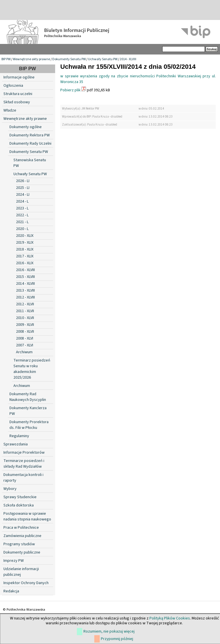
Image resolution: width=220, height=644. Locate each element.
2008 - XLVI (25, 338)
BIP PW (6, 59)
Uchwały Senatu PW (103, 59)
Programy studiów (19, 544)
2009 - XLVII (25, 325)
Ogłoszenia (13, 86)
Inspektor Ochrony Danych (26, 583)
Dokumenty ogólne (26, 127)
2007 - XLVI (25, 345)
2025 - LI (23, 188)
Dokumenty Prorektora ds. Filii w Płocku (29, 425)
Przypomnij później (117, 639)
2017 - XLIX (25, 256)
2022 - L (22, 215)
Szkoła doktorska (19, 505)
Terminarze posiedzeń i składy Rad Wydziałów (24, 464)
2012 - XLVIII (25, 297)
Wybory (10, 489)
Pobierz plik (70, 90)
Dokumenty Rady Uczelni (30, 144)
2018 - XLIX (25, 249)
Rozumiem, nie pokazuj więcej (109, 631)
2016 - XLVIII (25, 270)
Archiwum (24, 352)
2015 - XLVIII (25, 277)
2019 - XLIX (25, 243)
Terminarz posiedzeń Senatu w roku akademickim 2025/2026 (32, 369)
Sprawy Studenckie (20, 497)
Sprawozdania (16, 444)
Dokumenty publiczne (22, 552)
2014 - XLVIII (128, 59)
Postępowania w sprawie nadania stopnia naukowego (27, 516)
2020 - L (22, 229)
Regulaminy (19, 436)
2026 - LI (23, 181)
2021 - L (22, 222)
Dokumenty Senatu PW (69, 59)
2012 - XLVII (25, 304)
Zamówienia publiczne (22, 536)
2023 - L (22, 208)
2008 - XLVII (25, 332)
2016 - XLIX (25, 263)
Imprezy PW (14, 561)
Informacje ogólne (19, 77)
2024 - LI (23, 195)
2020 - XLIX (25, 236)
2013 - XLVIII (25, 290)
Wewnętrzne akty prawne (31, 59)
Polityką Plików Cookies (170, 618)
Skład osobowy (17, 102)
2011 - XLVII (25, 311)
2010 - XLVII (25, 318)
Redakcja (11, 591)
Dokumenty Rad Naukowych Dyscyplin (28, 397)
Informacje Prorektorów (24, 453)
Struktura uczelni (18, 94)
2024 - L (22, 201)
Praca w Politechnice (21, 528)
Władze (10, 110)
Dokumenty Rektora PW (30, 135)
